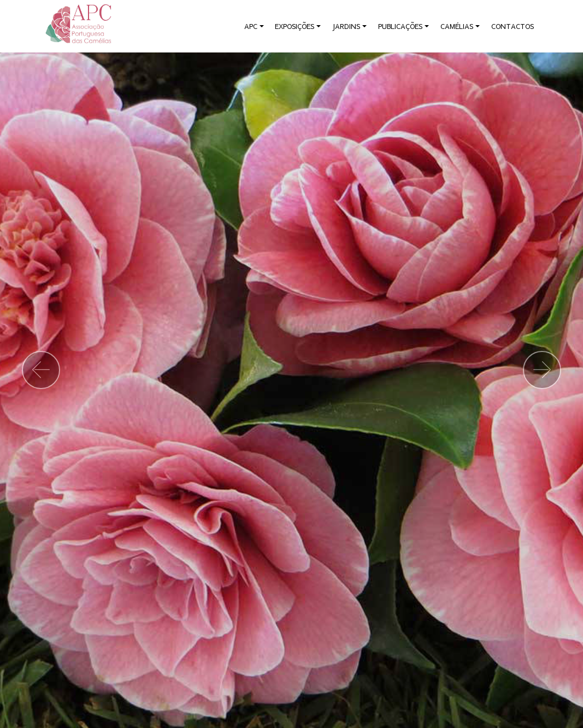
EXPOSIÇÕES (295, 26)
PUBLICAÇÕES (400, 26)
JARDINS (346, 26)
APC (251, 26)
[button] (41, 370)
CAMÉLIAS (457, 26)
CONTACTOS (513, 26)
